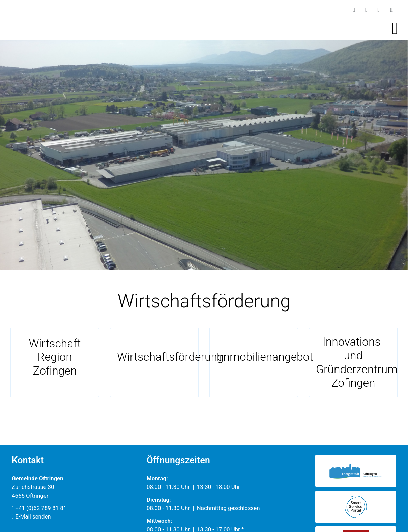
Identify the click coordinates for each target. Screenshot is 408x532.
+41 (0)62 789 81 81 (39, 508)
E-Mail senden (31, 516)
